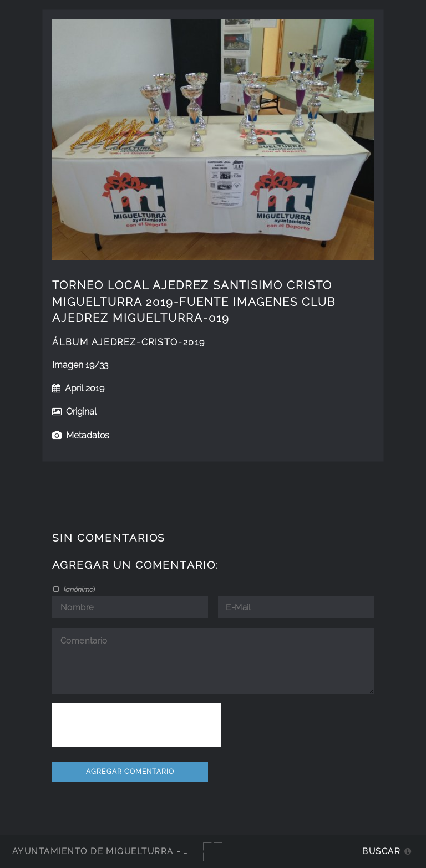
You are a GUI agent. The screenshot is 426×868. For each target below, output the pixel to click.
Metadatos (88, 435)
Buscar (381, 851)
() (78, 589)
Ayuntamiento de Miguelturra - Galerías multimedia (152, 851)
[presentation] (136, 725)
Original (81, 412)
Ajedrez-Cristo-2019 (148, 342)
